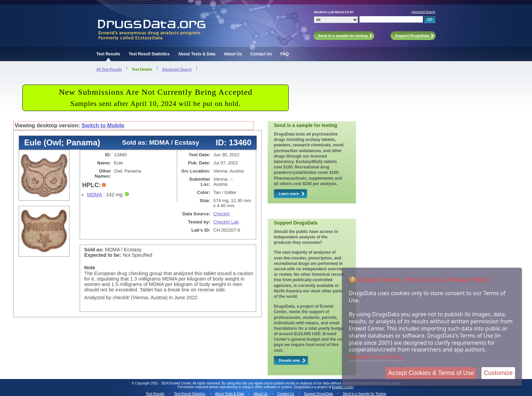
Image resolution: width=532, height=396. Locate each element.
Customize (498, 373)
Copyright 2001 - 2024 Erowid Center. (163, 383)
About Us (233, 54)
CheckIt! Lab (226, 222)
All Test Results (109, 69)
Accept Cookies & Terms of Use (431, 373)
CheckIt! (222, 214)
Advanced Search (423, 12)
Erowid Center (343, 387)
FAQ (284, 54)
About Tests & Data (197, 54)
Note (90, 268)
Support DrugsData (319, 394)
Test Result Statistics (149, 54)
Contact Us (261, 54)
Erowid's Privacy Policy (375, 357)
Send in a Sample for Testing (364, 394)
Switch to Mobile (103, 125)
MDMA (94, 195)
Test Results (108, 54)
